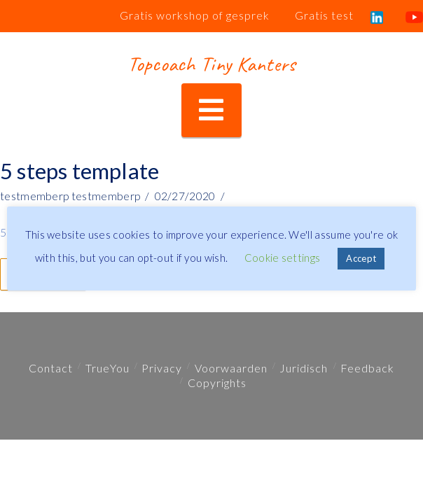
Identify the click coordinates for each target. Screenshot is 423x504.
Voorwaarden (231, 368)
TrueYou (108, 368)
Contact (51, 368)
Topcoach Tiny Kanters (211, 64)
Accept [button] (361, 258)
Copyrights (217, 383)
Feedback (367, 368)
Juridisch (304, 368)
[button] (211, 110)
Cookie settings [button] (283, 258)
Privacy (162, 368)
